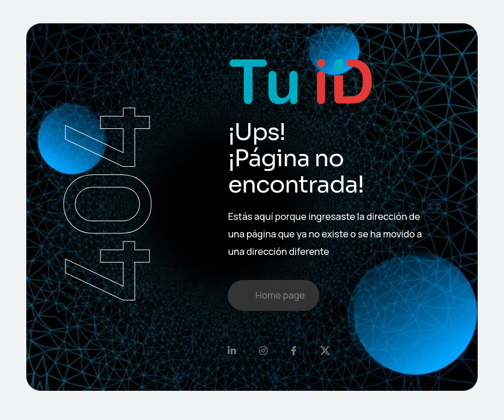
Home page (280, 295)
